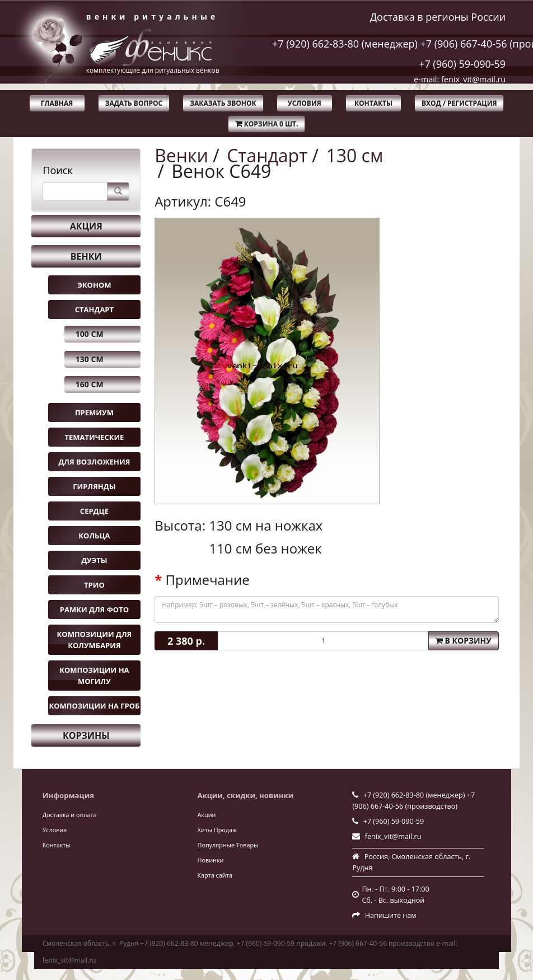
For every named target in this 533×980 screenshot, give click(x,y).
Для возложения (94, 462)
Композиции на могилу (94, 676)
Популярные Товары (228, 845)
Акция (86, 226)
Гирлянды (94, 486)
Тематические (94, 437)
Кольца (94, 536)
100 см (90, 334)
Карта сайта (215, 875)
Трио (94, 585)
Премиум (94, 412)
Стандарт (94, 310)
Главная (57, 103)
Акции (207, 815)
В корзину (464, 641)
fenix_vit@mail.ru (393, 836)
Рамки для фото (94, 609)
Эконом (94, 285)
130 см (90, 359)
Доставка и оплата (70, 815)
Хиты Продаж (217, 830)
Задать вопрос (134, 103)
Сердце (94, 511)
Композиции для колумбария (95, 640)
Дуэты (94, 560)
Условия (305, 103)
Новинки (211, 860)
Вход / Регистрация (459, 103)
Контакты (373, 103)
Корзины (86, 735)
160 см (90, 384)
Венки (86, 256)
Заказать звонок (223, 103)
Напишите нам (391, 915)
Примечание (208, 580)
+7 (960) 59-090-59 (462, 64)
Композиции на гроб (94, 706)
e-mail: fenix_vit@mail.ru (460, 79)
